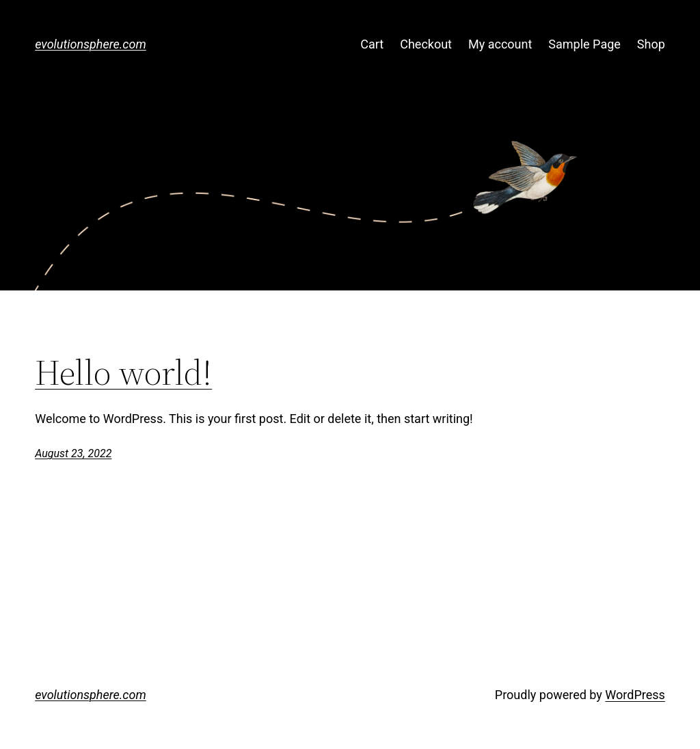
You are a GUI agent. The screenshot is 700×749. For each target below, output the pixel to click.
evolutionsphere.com (91, 44)
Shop (651, 44)
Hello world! (123, 372)
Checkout (426, 44)
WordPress (635, 695)
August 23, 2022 (73, 453)
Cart (372, 44)
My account (500, 44)
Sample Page (584, 44)
